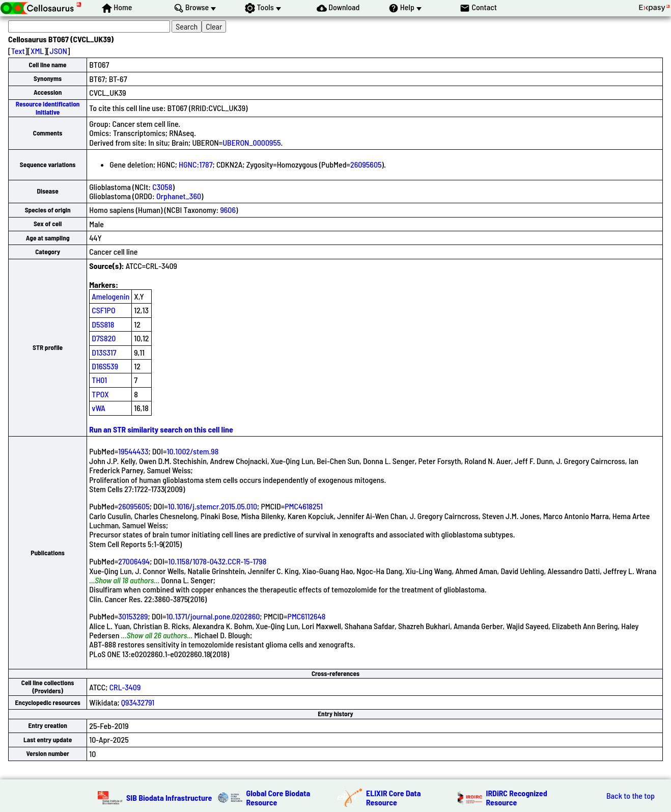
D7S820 (104, 338)
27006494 (134, 561)
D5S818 (103, 324)
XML (37, 51)
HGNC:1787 (195, 164)
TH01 (99, 380)
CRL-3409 (125, 687)
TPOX (100, 394)
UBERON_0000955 (251, 142)
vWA (99, 408)
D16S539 (105, 366)
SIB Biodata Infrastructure (169, 797)
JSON (59, 51)
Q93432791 (138, 702)
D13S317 (104, 352)
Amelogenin (110, 296)
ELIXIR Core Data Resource (394, 797)
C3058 (162, 187)
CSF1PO (103, 310)
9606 (228, 210)
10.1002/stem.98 (193, 451)
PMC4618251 (304, 506)
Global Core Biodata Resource (278, 797)
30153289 (133, 616)
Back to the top (631, 796)
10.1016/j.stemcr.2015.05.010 (213, 506)
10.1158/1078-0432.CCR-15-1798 (217, 561)
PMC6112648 (307, 616)
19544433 (133, 451)
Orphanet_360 (179, 196)
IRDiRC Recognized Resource (517, 797)
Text (18, 51)
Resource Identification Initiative (48, 108)
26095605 (366, 164)
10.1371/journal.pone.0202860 (213, 616)
